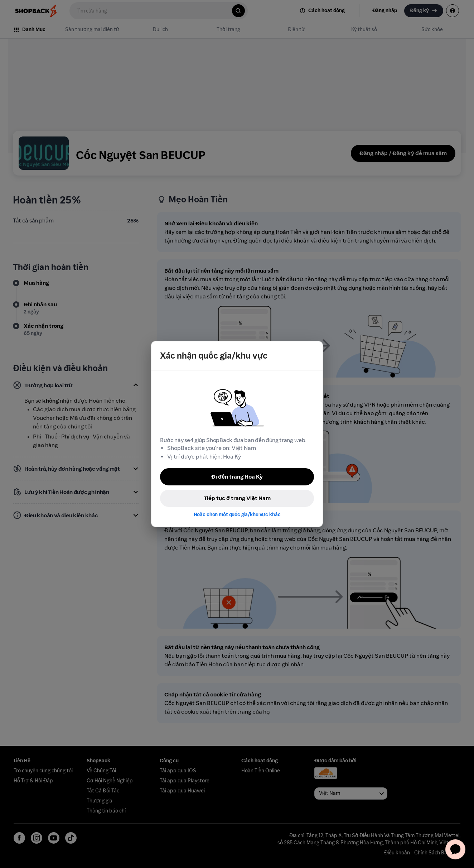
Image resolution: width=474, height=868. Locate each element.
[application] (455, 849)
